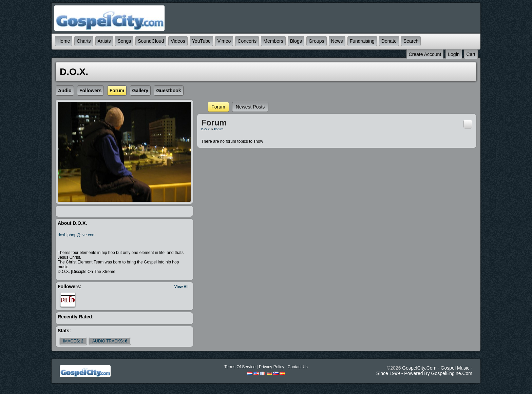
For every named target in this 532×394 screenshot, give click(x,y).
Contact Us (297, 367)
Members (273, 41)
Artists (104, 41)
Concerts (247, 41)
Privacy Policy (272, 367)
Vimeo (224, 41)
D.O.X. (206, 129)
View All (182, 287)
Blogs (296, 41)
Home (64, 41)
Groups (317, 41)
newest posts (250, 107)
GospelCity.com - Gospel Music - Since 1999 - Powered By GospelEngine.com (424, 371)
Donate (389, 41)
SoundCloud (151, 41)
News (337, 41)
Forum (218, 107)
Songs (124, 41)
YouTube (201, 41)
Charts (84, 41)
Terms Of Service (240, 367)
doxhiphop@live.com (77, 235)
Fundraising (362, 41)
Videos (178, 41)
